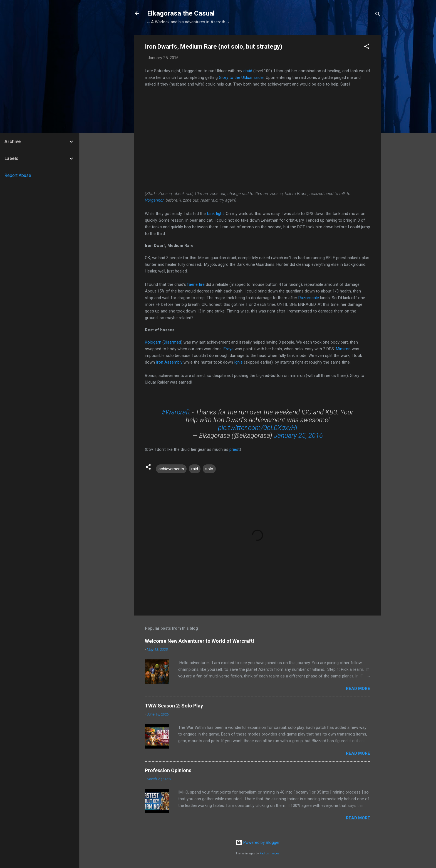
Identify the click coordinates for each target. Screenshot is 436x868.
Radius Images (270, 853)
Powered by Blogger (258, 842)
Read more (358, 689)
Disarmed (172, 342)
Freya (229, 349)
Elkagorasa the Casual (181, 13)
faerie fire (196, 284)
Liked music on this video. (257, 138)
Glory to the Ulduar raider (241, 77)
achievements (171, 469)
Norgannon (155, 200)
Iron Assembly (169, 362)
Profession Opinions (168, 770)
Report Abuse (18, 175)
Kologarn (153, 342)
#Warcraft (176, 412)
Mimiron (343, 349)
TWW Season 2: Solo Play (174, 706)
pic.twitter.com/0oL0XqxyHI (258, 428)
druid (248, 71)
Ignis (238, 362)
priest (235, 449)
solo (209, 469)
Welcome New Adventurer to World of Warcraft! (200, 641)
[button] (367, 47)
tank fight (215, 214)
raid (195, 469)
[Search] (378, 15)
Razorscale (309, 298)
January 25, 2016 (298, 436)
